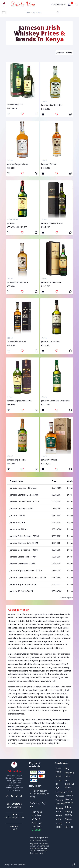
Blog (67, 768)
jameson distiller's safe (17, 282)
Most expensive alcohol (70, 784)
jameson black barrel (16, 342)
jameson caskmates (50, 342)
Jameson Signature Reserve (19, 401)
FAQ (57, 788)
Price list (69, 827)
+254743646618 (58, 4)
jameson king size (15, 105)
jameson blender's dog (52, 105)
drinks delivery (52, 740)
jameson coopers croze (17, 164)
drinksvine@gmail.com (14, 818)
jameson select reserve (52, 223)
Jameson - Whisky (64, 53)
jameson (11, 223)
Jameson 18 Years (49, 460)
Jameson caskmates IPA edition (55, 401)
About (58, 776)
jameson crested (49, 164)
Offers (68, 807)
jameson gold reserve (51, 282)
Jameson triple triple (16, 460)
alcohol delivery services (19, 730)
